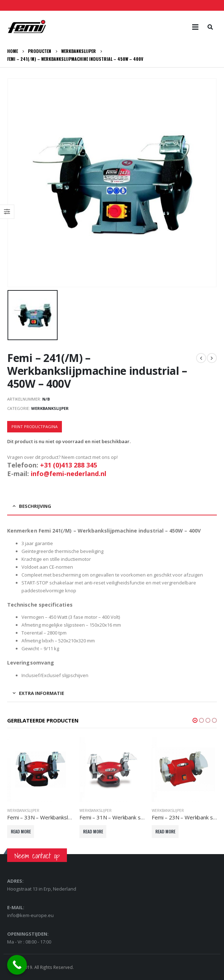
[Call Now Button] (17, 965)
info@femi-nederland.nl (69, 474)
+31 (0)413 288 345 (69, 465)
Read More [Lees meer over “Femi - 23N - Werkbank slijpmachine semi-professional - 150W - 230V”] (165, 831)
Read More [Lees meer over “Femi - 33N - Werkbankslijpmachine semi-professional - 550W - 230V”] (21, 831)
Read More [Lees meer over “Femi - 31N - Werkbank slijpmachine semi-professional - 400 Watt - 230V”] (93, 831)
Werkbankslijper (50, 408)
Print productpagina (35, 427)
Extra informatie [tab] (42, 693)
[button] (195, 720)
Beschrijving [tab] (35, 506)
